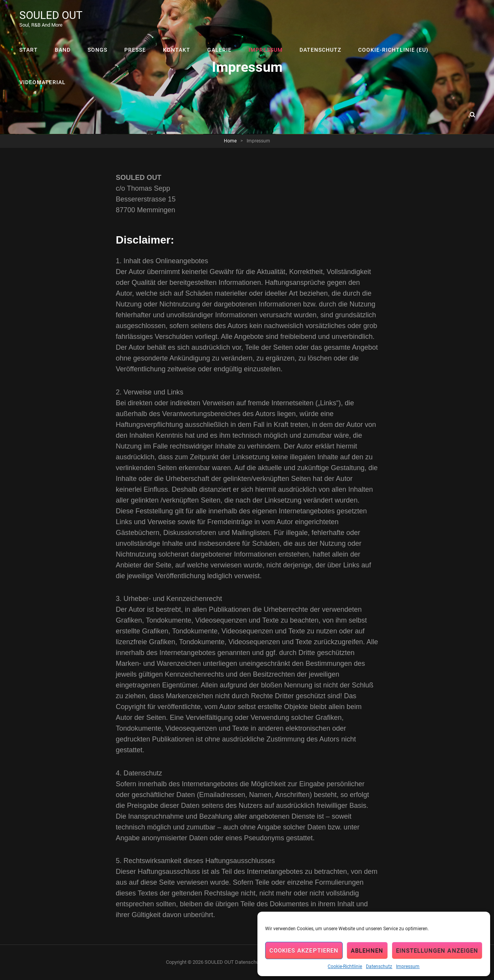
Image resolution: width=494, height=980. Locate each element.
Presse (135, 50)
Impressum (408, 966)
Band (63, 50)
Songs (97, 50)
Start (29, 50)
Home (230, 141)
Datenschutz (379, 966)
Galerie (219, 50)
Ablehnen (367, 951)
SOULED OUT (51, 15)
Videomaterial (42, 82)
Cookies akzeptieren (304, 951)
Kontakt (177, 50)
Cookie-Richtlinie (345, 966)
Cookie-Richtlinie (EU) (393, 50)
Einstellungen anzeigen (437, 951)
